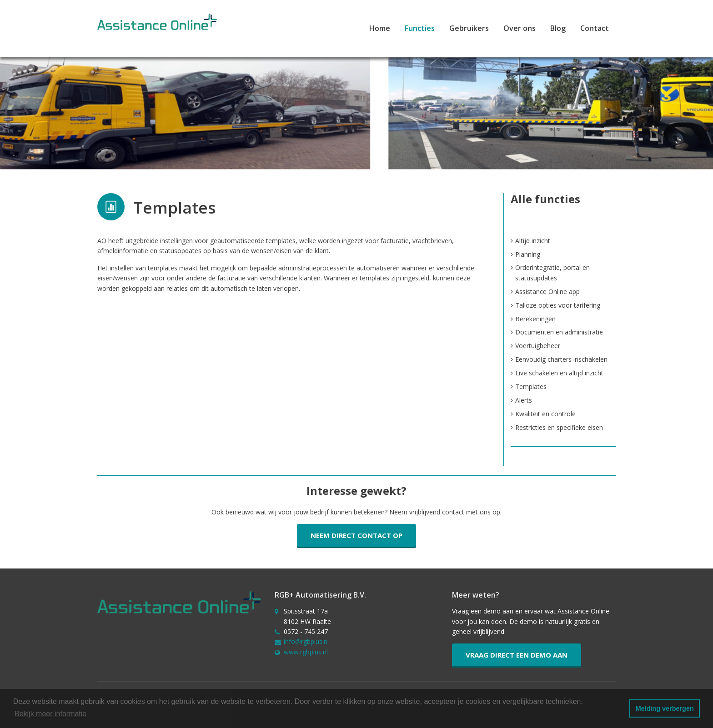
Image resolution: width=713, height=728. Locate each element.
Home (380, 28)
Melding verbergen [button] (665, 708)
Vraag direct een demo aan (517, 655)
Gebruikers (469, 28)
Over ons (520, 28)
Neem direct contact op (356, 535)
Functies (420, 28)
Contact (595, 28)
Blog (558, 28)
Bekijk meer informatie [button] (50, 714)
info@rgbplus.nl (306, 641)
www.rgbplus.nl (306, 652)
